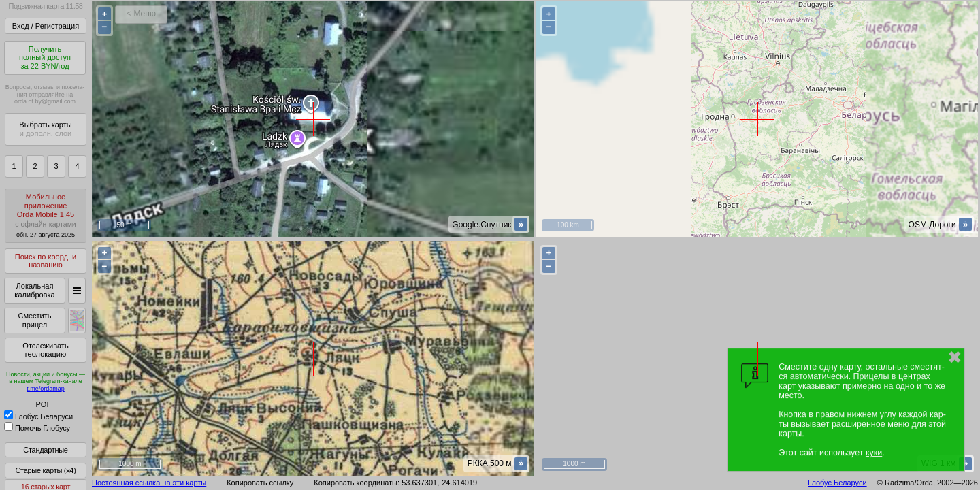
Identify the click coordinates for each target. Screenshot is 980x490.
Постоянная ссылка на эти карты (149, 483)
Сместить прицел (34, 320)
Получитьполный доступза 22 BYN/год (45, 58)
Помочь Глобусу (37, 428)
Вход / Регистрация (46, 26)
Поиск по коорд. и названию (46, 261)
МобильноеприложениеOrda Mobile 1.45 (46, 215)
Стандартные (45, 450)
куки (874, 453)
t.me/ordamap (46, 389)
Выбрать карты (45, 129)
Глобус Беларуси (38, 416)
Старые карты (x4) (45, 470)
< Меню (141, 14)
